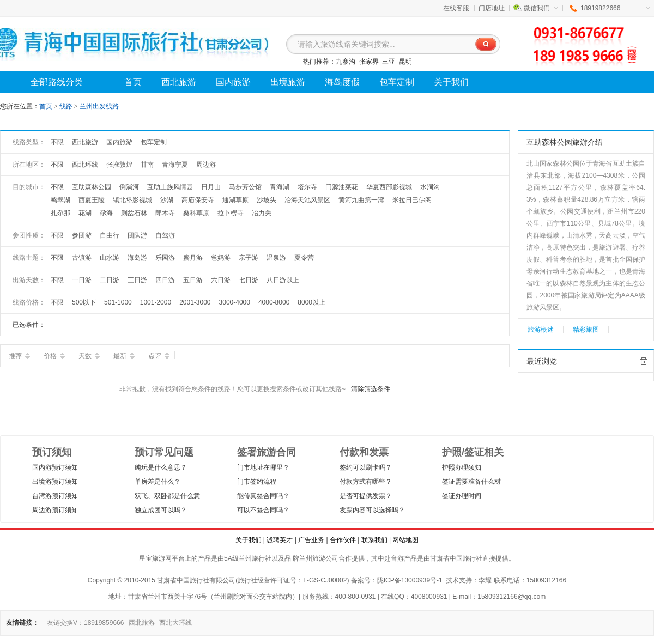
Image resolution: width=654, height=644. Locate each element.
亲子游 (249, 258)
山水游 (110, 258)
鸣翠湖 (60, 200)
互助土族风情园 (170, 187)
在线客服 (456, 8)
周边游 (206, 165)
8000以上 (311, 302)
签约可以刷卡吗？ (366, 467)
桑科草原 (196, 213)
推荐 (19, 356)
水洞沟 (430, 187)
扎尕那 (60, 213)
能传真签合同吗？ (263, 496)
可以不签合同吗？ (263, 510)
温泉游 (276, 258)
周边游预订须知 (55, 510)
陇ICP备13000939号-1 (410, 580)
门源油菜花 (342, 187)
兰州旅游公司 (319, 558)
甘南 (147, 165)
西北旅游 (85, 142)
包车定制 (154, 142)
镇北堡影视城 (132, 200)
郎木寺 (165, 213)
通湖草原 (235, 200)
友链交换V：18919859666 (85, 623)
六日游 (221, 280)
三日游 (137, 280)
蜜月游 (193, 258)
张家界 (369, 62)
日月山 (211, 187)
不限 (57, 142)
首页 (46, 106)
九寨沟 (346, 62)
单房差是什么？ (158, 482)
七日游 (249, 280)
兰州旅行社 (255, 558)
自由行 (110, 235)
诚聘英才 (280, 540)
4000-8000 (274, 302)
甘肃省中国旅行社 (456, 558)
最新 (124, 356)
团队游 (137, 235)
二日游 (110, 280)
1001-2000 (156, 302)
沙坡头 (267, 200)
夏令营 (304, 258)
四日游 (165, 280)
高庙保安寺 (198, 200)
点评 (159, 356)
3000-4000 (235, 302)
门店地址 (492, 8)
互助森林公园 (92, 187)
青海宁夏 (175, 165)
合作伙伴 (343, 540)
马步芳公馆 (245, 187)
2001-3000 (195, 302)
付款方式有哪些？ (366, 482)
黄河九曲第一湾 (361, 200)
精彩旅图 (586, 330)
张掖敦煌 (119, 165)
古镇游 (82, 258)
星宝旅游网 (155, 558)
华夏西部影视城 (389, 187)
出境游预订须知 (55, 482)
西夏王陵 (92, 200)
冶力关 (262, 213)
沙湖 (167, 200)
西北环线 (85, 165)
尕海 (106, 213)
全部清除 (644, 361)
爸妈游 (221, 258)
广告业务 (311, 540)
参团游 (82, 235)
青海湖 (280, 187)
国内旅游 (119, 142)
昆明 (405, 62)
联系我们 (374, 540)
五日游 (193, 280)
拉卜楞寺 (231, 213)
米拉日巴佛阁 (412, 200)
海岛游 (137, 258)
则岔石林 (134, 213)
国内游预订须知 (55, 467)
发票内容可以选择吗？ (372, 510)
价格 (54, 356)
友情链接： (22, 623)
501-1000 (118, 302)
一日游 (82, 280)
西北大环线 (175, 623)
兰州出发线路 (99, 106)
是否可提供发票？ (366, 496)
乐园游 (165, 258)
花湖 (85, 213)
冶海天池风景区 (307, 200)
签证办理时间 (462, 496)
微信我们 (541, 8)
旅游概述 (541, 330)
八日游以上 (283, 280)
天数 (89, 356)
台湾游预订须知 (55, 496)
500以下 (84, 302)
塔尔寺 (307, 187)
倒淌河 (129, 187)
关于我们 (249, 540)
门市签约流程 (257, 482)
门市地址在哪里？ (263, 467)
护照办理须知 (462, 467)
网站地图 (405, 540)
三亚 (389, 62)
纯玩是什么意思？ (161, 467)
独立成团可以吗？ (161, 510)
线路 (67, 106)
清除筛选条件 (371, 389)
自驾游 (165, 235)
